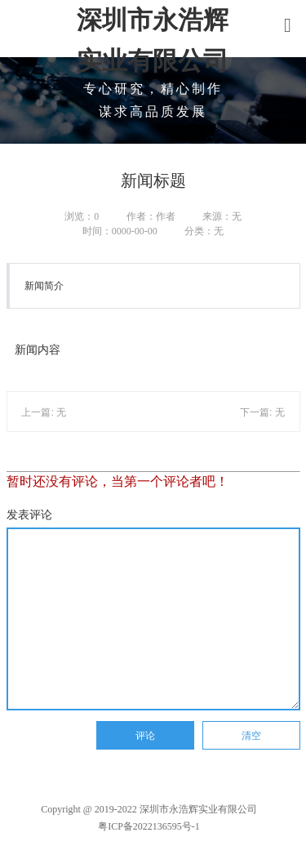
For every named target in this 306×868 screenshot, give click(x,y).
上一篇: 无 (44, 412)
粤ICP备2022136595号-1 (149, 826)
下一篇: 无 (262, 412)
